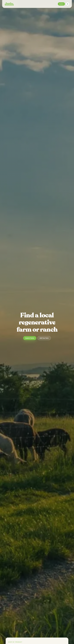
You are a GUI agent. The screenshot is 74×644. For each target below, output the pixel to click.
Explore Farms (30, 338)
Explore (61, 4)
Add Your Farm (44, 338)
